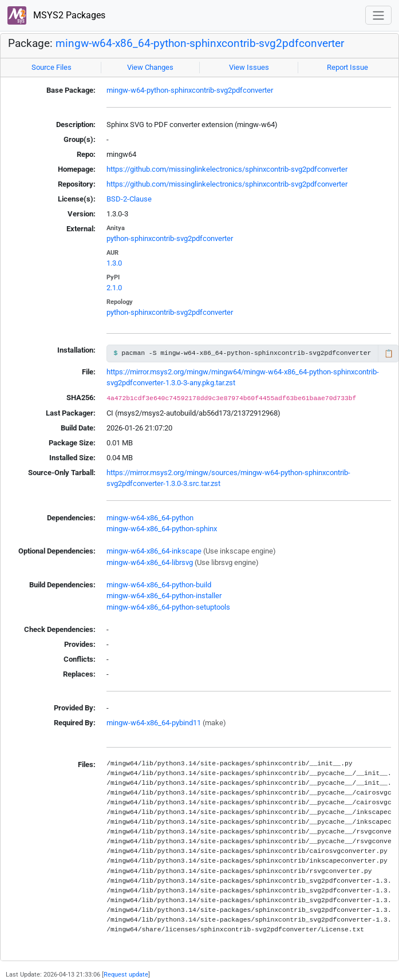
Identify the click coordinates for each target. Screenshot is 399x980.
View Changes (150, 67)
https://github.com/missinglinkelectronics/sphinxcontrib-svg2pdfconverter (227, 169)
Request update (126, 974)
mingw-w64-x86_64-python (150, 518)
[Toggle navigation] (378, 15)
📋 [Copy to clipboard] (389, 353)
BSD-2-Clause (129, 199)
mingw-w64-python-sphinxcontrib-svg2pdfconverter (190, 90)
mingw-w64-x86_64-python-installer (164, 596)
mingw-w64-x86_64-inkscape (154, 551)
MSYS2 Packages (56, 16)
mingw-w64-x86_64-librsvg (150, 562)
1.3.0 (114, 263)
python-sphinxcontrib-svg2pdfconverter (170, 238)
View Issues (249, 67)
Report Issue (347, 67)
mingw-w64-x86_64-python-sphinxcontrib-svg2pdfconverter (200, 44)
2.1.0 (114, 288)
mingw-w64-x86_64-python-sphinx (162, 529)
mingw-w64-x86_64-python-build (159, 585)
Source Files (52, 67)
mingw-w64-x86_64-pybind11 (154, 723)
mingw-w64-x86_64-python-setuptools (168, 607)
